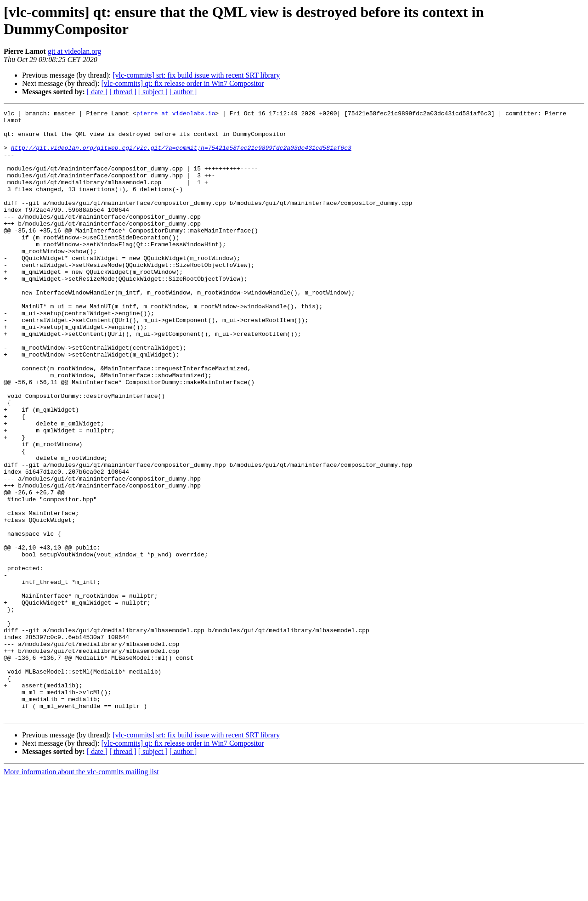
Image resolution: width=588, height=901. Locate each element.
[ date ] (97, 92)
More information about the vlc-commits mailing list (81, 893)
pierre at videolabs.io (176, 114)
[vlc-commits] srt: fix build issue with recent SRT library (196, 75)
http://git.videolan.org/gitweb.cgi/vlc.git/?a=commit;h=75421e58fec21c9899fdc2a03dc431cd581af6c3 (181, 156)
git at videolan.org (75, 51)
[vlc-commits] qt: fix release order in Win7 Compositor (182, 83)
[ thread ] (123, 92)
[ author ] (183, 92)
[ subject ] (153, 92)
